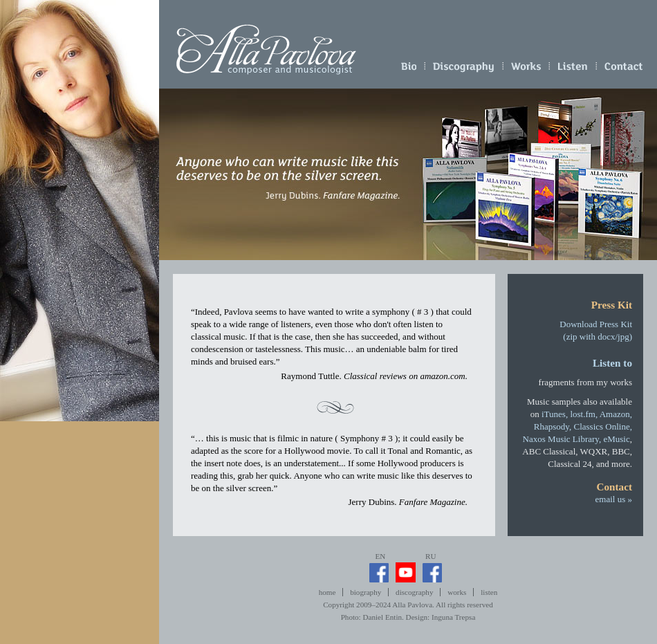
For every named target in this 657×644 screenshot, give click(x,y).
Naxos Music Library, (562, 439)
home (327, 592)
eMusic (616, 439)
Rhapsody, (553, 426)
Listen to (612, 363)
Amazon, (616, 414)
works (526, 69)
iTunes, (555, 414)
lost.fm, (584, 414)
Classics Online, (603, 426)
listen (573, 69)
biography (409, 69)
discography (463, 69)
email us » (624, 69)
